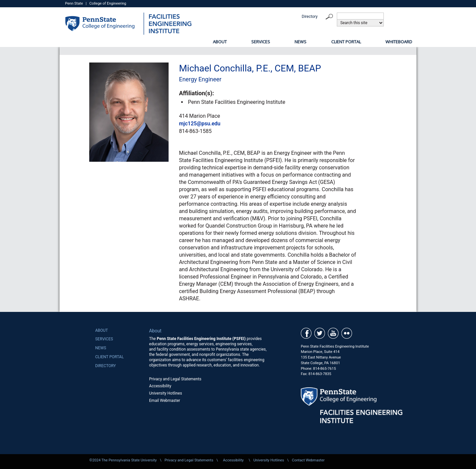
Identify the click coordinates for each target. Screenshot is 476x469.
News (300, 42)
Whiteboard (399, 42)
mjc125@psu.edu (199, 124)
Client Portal (346, 42)
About (220, 42)
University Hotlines (166, 393)
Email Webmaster (165, 401)
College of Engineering (108, 3)
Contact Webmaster (308, 460)
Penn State (74, 3)
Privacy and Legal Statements (175, 379)
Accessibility (160, 386)
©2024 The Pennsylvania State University (123, 460)
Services (261, 42)
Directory (310, 17)
